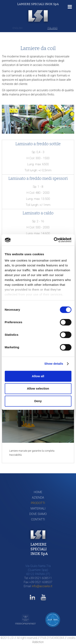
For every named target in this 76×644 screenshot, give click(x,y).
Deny (38, 401)
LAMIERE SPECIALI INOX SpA (38, 4)
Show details (54, 364)
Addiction (38, 642)
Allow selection (38, 388)
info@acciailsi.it (42, 586)
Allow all (38, 376)
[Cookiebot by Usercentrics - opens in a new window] (54, 240)
